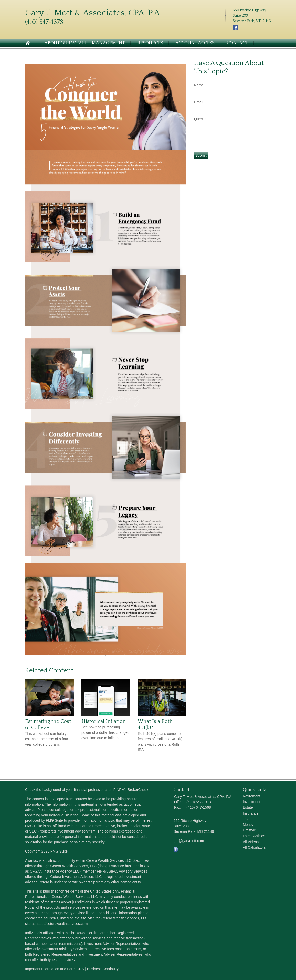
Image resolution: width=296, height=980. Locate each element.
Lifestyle (249, 830)
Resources (150, 43)
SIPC (113, 871)
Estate (248, 807)
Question (201, 119)
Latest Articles (254, 836)
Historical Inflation (104, 721)
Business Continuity (103, 969)
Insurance (251, 813)
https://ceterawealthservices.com (62, 924)
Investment (251, 802)
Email (199, 102)
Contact (237, 43)
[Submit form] (201, 155)
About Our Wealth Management (85, 43)
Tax (246, 819)
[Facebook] (235, 29)
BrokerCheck (138, 790)
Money (248, 825)
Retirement (251, 796)
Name (199, 85)
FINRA (102, 871)
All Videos (251, 842)
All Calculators (254, 847)
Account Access (195, 43)
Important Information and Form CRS (55, 969)
